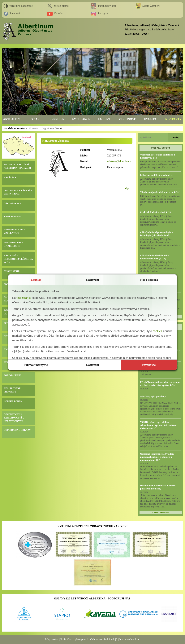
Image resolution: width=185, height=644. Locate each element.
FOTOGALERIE (12, 375)
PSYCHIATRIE (12, 271)
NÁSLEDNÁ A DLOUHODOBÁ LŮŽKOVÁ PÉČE (18, 259)
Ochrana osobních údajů (104, 639)
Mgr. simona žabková (52, 128)
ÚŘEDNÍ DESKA (13, 204)
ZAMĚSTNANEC (13, 217)
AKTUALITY (12, 119)
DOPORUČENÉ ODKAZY (17, 430)
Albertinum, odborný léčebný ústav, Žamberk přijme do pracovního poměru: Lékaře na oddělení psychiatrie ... (160, 182)
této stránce (24, 298)
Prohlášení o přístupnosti (74, 639)
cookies (157, 331)
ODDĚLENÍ (58, 119)
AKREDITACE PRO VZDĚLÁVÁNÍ (14, 231)
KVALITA (150, 119)
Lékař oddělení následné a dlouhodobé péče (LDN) (154, 257)
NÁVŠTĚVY (10, 177)
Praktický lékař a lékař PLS (155, 212)
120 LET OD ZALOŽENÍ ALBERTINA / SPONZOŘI (17, 166)
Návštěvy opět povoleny (153, 396)
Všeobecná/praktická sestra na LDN (160, 192)
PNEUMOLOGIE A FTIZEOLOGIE (14, 244)
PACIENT (104, 119)
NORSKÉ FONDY (13, 401)
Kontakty (34, 128)
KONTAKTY (173, 119)
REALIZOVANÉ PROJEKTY (12, 390)
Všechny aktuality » (161, 512)
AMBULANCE (81, 119)
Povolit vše (149, 365)
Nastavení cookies (129, 639)
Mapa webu (52, 639)
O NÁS (35, 119)
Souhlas (36, 280)
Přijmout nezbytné (36, 365)
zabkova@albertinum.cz (121, 161)
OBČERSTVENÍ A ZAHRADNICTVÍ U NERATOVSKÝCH (14, 418)
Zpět (128, 188)
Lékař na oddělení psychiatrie (156, 175)
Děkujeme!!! (146, 375)
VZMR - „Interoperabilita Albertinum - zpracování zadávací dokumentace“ (159, 425)
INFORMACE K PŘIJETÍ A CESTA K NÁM (18, 192)
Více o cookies (149, 280)
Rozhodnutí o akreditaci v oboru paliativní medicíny (158, 487)
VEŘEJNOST (127, 119)
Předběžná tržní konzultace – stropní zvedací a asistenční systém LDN (160, 384)
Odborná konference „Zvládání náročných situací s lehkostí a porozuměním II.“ (157, 457)
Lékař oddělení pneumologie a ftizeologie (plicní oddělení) (157, 234)
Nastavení (92, 280)
